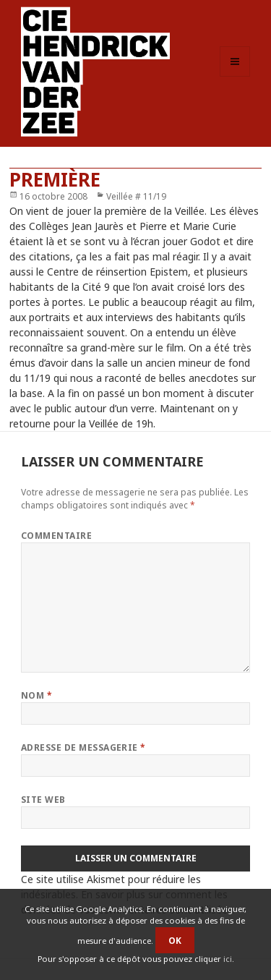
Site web (43, 800)
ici (228, 959)
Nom (36, 695)
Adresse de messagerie (83, 747)
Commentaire (56, 536)
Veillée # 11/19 (136, 196)
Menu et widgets (235, 76)
